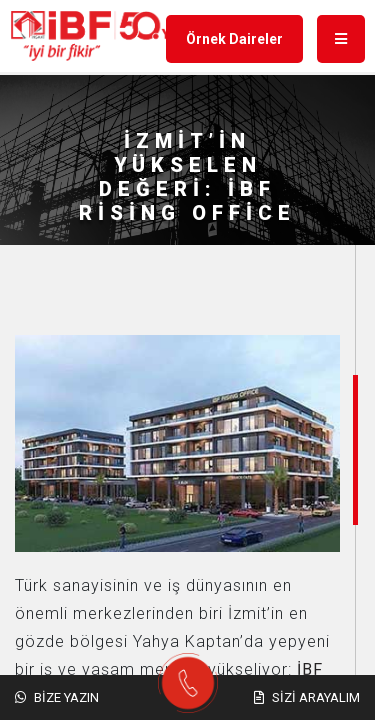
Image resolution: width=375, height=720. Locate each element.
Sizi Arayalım (307, 697)
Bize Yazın (57, 697)
